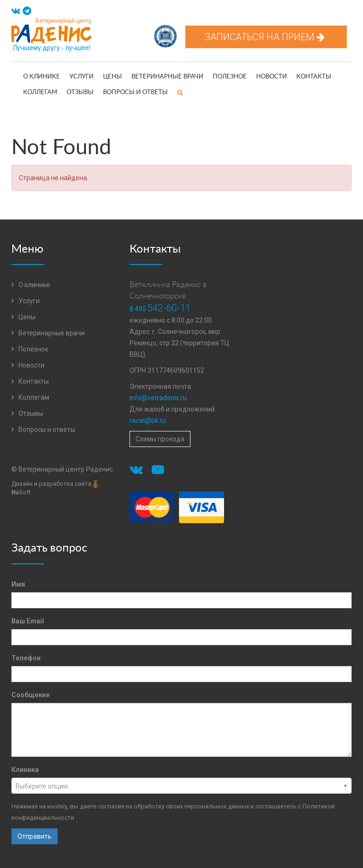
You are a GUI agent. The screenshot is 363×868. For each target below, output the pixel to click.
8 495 (160, 309)
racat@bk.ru (148, 421)
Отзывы (80, 92)
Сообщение (30, 695)
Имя (18, 584)
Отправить (35, 836)
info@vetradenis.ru (158, 398)
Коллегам (40, 92)
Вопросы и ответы (135, 92)
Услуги (82, 77)
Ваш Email (28, 621)
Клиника (25, 770)
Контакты (314, 77)
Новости (272, 77)
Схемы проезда (160, 439)
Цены (112, 77)
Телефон (26, 658)
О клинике (42, 77)
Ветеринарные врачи (167, 77)
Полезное (230, 77)
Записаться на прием (266, 37)
